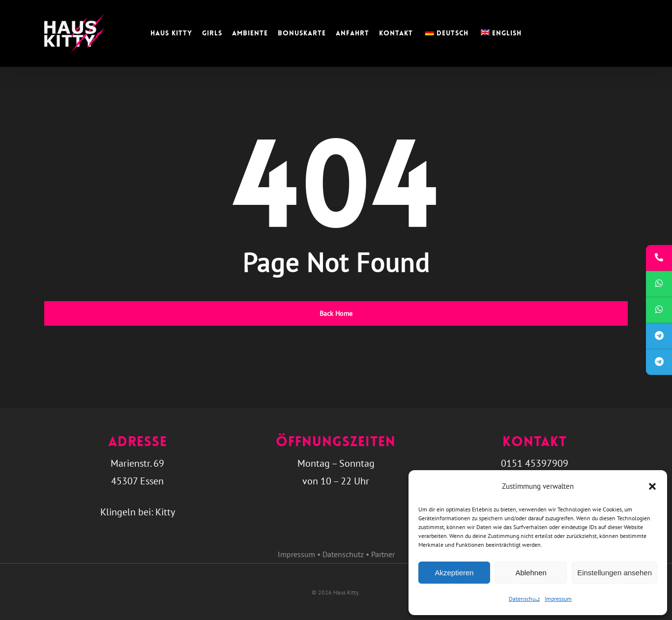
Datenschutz (524, 599)
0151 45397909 (535, 463)
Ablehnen (531, 573)
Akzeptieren (454, 573)
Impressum (558, 599)
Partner (383, 554)
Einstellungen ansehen (614, 573)
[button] (652, 486)
